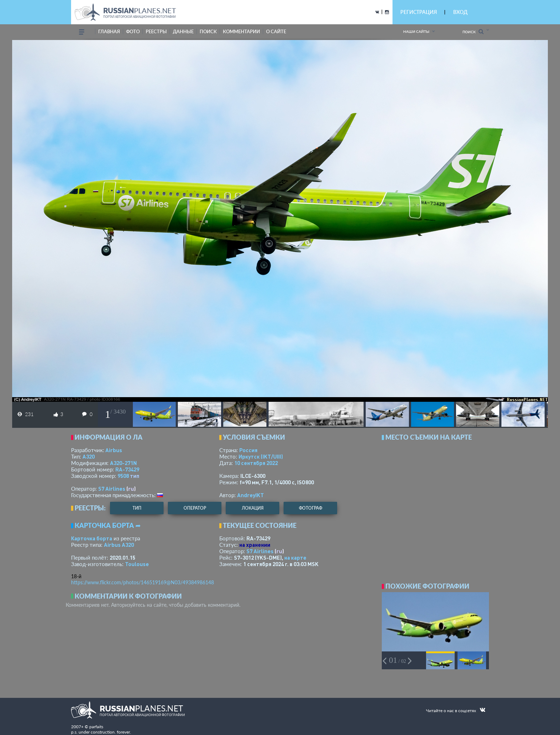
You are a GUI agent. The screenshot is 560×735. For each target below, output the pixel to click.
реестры (156, 31)
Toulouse (137, 564)
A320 (89, 456)
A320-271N (123, 463)
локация (253, 508)
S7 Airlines (112, 489)
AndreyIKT (251, 495)
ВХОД (460, 12)
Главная (109, 31)
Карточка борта (92, 538)
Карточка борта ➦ (108, 525)
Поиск (473, 32)
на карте (295, 557)
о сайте (276, 31)
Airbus (114, 450)
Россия (248, 450)
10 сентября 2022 (256, 463)
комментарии (241, 31)
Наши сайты (416, 31)
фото (133, 31)
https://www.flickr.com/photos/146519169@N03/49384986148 (142, 582)
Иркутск (261, 456)
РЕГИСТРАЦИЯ (419, 12)
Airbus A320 (119, 545)
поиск (208, 31)
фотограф (311, 508)
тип (135, 476)
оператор (195, 508)
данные (183, 31)
